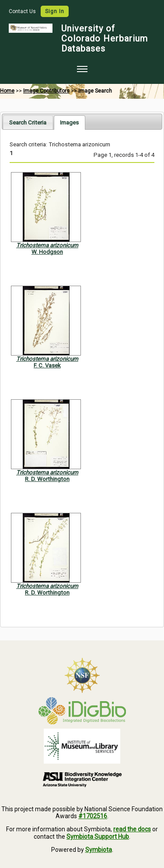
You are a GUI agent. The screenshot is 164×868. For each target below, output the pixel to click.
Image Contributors (46, 91)
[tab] (28, 122)
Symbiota (99, 850)
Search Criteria (28, 123)
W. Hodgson (47, 252)
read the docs (132, 829)
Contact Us (23, 11)
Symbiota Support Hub (98, 837)
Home (7, 91)
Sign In (55, 11)
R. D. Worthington (47, 479)
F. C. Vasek (47, 365)
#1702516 (93, 816)
